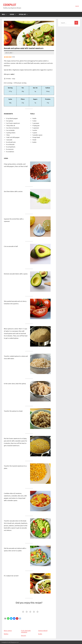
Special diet (23, 14)
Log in (77, 6)
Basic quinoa (12, 626)
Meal (4, 14)
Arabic (40, 634)
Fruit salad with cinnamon (29, 627)
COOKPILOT (10, 5)
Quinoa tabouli (46, 626)
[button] (8, 618)
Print (5, 618)
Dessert (24, 635)
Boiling (6, 634)
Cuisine (13, 14)
